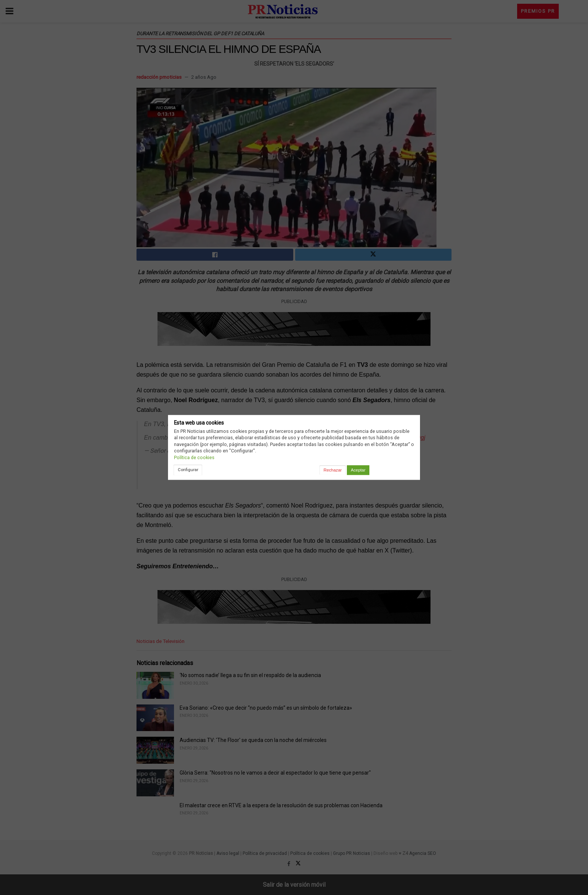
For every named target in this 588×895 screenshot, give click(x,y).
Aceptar (358, 470)
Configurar (188, 470)
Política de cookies (194, 457)
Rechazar (333, 470)
